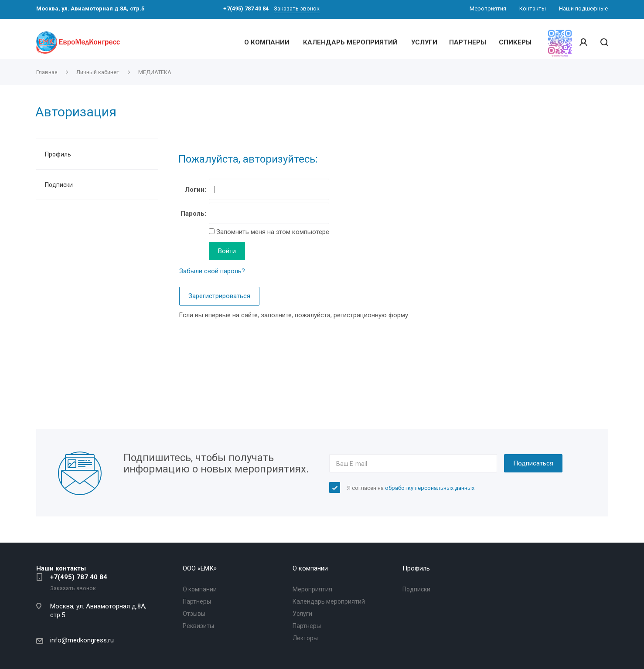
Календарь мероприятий (329, 601)
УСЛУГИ (424, 42)
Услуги (302, 614)
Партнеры (197, 601)
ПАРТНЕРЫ (468, 42)
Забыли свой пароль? (212, 271)
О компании (200, 589)
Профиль (58, 154)
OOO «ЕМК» (200, 568)
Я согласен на (411, 488)
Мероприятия (312, 589)
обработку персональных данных (430, 488)
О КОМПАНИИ (267, 42)
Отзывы (194, 614)
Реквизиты (198, 626)
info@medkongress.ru (82, 640)
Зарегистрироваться (219, 296)
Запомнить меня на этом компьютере (272, 232)
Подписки (59, 185)
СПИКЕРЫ (515, 42)
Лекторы (305, 638)
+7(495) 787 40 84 (79, 577)
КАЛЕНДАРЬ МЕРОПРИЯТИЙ (350, 42)
